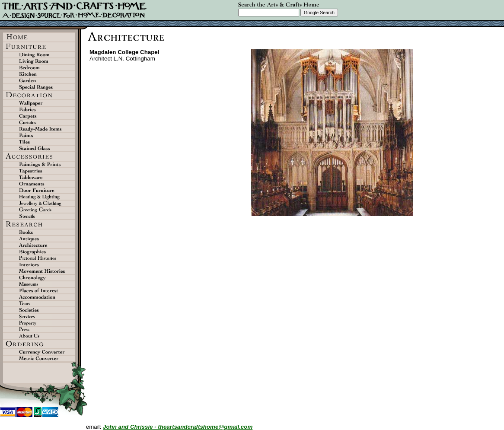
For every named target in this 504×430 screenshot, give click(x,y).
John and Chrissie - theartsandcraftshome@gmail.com (178, 427)
